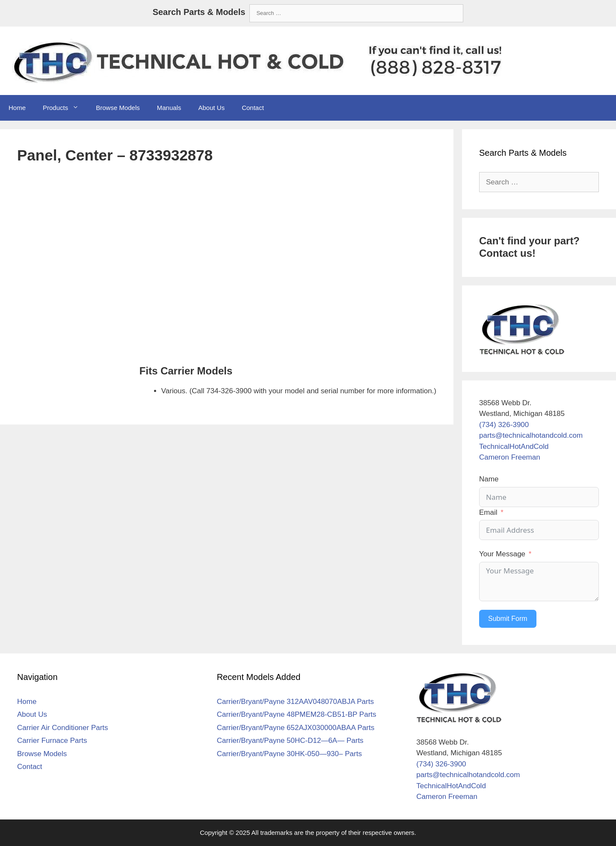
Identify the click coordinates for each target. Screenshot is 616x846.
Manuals (169, 108)
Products (65, 108)
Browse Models (118, 108)
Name (489, 479)
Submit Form (508, 619)
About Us (211, 108)
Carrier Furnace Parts (52, 741)
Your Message (502, 554)
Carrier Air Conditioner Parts (63, 728)
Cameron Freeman (510, 457)
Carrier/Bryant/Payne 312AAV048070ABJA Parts (295, 702)
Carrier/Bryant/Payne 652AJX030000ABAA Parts (296, 728)
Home (17, 108)
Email (488, 512)
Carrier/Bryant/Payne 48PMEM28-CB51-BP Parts (297, 714)
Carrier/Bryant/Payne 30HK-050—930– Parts (289, 754)
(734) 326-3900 (504, 425)
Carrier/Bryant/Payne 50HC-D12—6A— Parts (290, 741)
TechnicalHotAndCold (514, 447)
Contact (253, 108)
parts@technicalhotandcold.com (531, 435)
